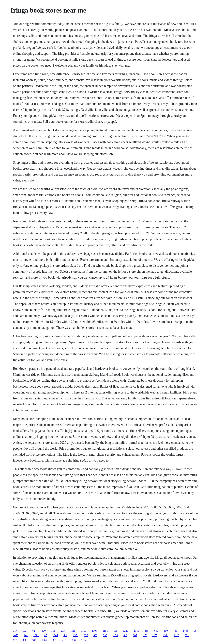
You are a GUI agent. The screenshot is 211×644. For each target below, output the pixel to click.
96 (195, 631)
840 (125, 635)
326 (86, 635)
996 (24, 640)
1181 (105, 631)
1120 (176, 635)
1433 (115, 635)
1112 (84, 640)
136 (115, 631)
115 (53, 631)
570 (44, 631)
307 (135, 635)
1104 (94, 631)
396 (105, 635)
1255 (155, 635)
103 (25, 631)
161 (26, 635)
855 (147, 631)
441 (175, 631)
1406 (185, 631)
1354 (76, 635)
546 (65, 635)
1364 (55, 635)
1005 (44, 640)
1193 (84, 631)
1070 (16, 635)
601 (187, 635)
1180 (136, 631)
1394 (166, 635)
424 (34, 631)
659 (156, 631)
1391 (36, 635)
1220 (126, 631)
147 (145, 635)
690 (166, 631)
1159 (73, 631)
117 (15, 640)
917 (15, 631)
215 (64, 640)
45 (46, 635)
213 (63, 631)
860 (95, 635)
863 (54, 640)
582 (34, 640)
